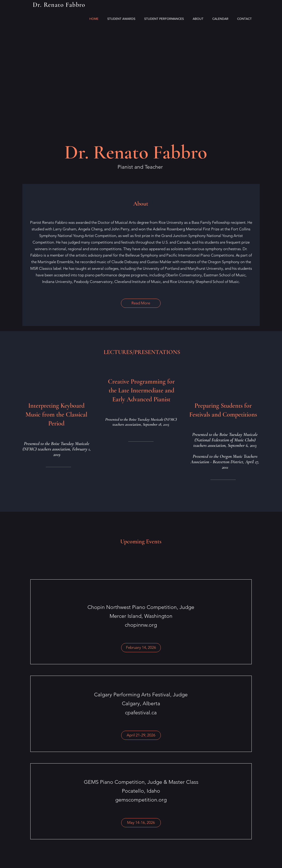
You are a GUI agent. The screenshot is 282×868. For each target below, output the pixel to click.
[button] (141, 648)
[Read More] (141, 303)
